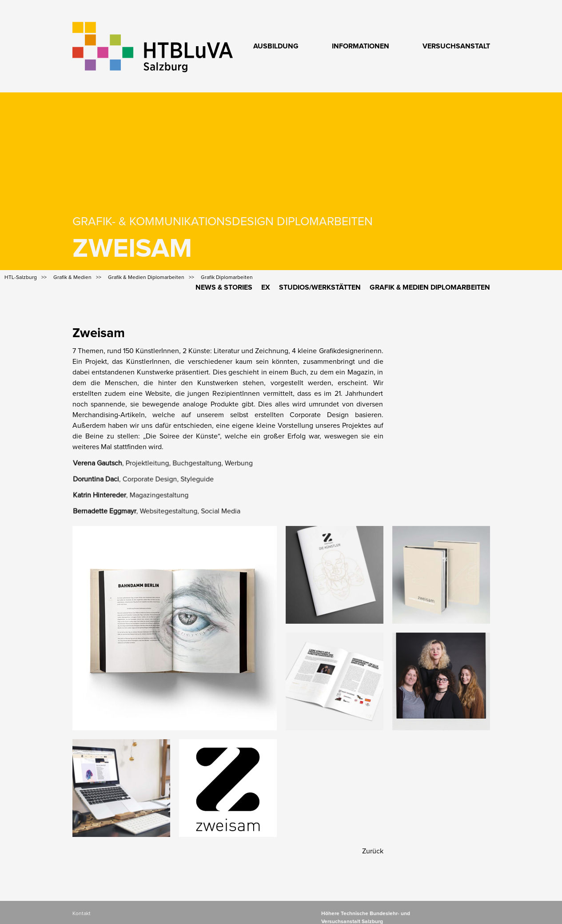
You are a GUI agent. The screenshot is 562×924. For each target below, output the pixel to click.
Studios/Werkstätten (320, 287)
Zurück (373, 851)
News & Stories (224, 287)
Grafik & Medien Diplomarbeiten (430, 287)
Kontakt (82, 914)
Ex (266, 287)
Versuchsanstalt (456, 46)
